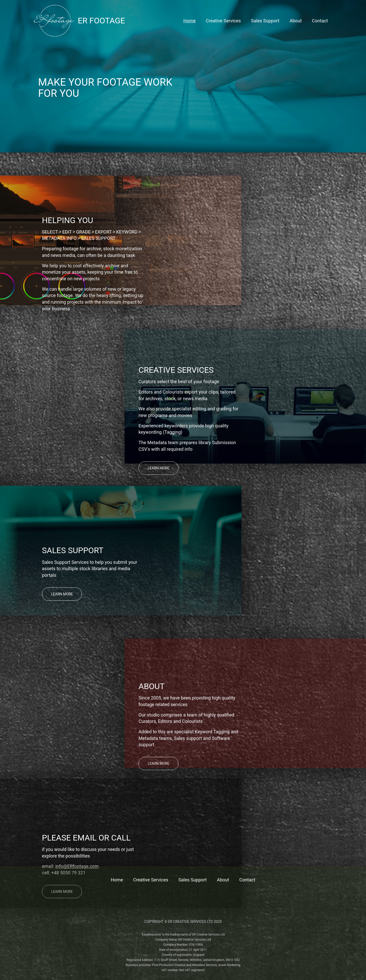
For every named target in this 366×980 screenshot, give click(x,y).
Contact (320, 21)
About (296, 21)
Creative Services (223, 21)
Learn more (158, 468)
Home (189, 21)
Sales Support (265, 21)
